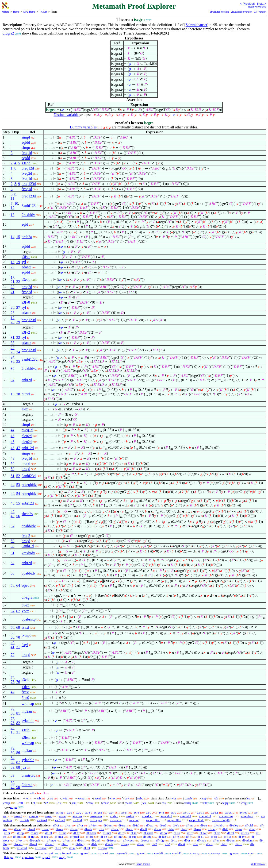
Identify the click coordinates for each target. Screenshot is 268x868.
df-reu (74, 829)
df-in (171, 829)
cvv (127, 798)
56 (18, 516)
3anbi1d (28, 546)
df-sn (252, 829)
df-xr (65, 844)
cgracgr (195, 853)
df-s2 (72, 848)
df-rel (231, 833)
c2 (46, 803)
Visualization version (241, 12)
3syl (25, 645)
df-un (157, 829)
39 (12, 783)
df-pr (7, 833)
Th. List (43, 12)
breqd (26, 464)
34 (18, 352)
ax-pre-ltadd (197, 820)
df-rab (88, 829)
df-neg (125, 844)
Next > (262, 4)
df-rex (59, 829)
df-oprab (35, 840)
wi (28, 798)
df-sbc (115, 829)
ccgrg (225, 803)
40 (12, 643)
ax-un (62, 816)
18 (12, 262)
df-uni (34, 833)
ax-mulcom (226, 816)
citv (205, 803)
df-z (196, 844)
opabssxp (29, 619)
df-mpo (51, 840)
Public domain (143, 864)
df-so (177, 833)
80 (12, 713)
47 (18, 448)
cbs (163, 803)
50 (12, 464)
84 (12, 758)
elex (25, 409)
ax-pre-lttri (153, 820)
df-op (20, 833)
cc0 (21, 803)
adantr (26, 267)
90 (18, 787)
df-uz (209, 844)
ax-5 (124, 812)
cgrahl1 (159, 853)
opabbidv (29, 526)
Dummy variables (83, 127)
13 (12, 215)
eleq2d (27, 436)
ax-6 (136, 812)
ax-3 (87, 812)
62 (12, 563)
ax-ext (229, 812)
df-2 (154, 844)
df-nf (163, 825)
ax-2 (78, 812)
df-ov (19, 840)
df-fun (162, 837)
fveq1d (27, 153)
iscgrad (67, 853)
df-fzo (238, 844)
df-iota (147, 837)
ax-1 (70, 812)
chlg (244, 803)
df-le (94, 844)
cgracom (234, 853)
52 (18, 476)
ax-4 (112, 812)
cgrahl (46, 857)
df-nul (212, 829)
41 (12, 647)
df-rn (31, 837)
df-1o (174, 840)
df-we (203, 833)
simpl (26, 137)
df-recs (145, 840)
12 (12, 208)
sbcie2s (27, 514)
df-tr (121, 833)
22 (18, 282)
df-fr (190, 833)
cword (129, 803)
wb (39, 798)
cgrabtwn (28, 857)
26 (12, 307)
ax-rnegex (96, 820)
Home (16, 12)
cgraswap (214, 853)
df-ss (184, 829)
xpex (25, 611)
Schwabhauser (196, 25)
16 (12, 394)
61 (12, 553)
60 (12, 546)
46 (12, 448)
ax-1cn (114, 816)
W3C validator (258, 864)
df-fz (224, 844)
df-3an (107, 825)
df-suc (132, 837)
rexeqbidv (29, 485)
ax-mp (60, 812)
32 (18, 338)
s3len (26, 687)
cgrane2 (103, 853)
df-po (163, 833)
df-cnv (245, 833)
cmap (7, 803)
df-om (67, 840)
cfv (216, 798)
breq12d (28, 168)
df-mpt (107, 833)
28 (12, 313)
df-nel (31, 829)
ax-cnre (134, 820)
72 (12, 655)
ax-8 (161, 812)
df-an (68, 825)
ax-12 (214, 812)
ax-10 (187, 812)
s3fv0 (26, 302)
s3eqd (26, 163)
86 (18, 753)
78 (12, 723)
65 (12, 633)
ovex (25, 605)
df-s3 (87, 848)
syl (24, 262)
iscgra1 (49, 853)
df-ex (149, 825)
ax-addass (247, 816)
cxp (204, 798)
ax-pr (48, 816)
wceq (81, 798)
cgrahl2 (177, 853)
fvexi (25, 692)
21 (12, 282)
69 (18, 627)
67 (12, 611)
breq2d (27, 287)
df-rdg (160, 840)
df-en (216, 840)
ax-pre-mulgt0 (221, 820)
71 (18, 647)
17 (12, 277)
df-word (22, 848)
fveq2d (27, 173)
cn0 (74, 803)
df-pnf (33, 844)
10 (16, 203)
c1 (34, 803)
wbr (174, 798)
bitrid (26, 394)
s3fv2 (26, 332)
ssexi (25, 627)
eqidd (26, 142)
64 (18, 585)
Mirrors (6, 12)
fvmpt (26, 635)
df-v (102, 829)
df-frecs (111, 840)
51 (12, 476)
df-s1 (58, 848)
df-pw (239, 829)
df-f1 (201, 837)
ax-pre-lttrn (174, 820)
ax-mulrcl (205, 816)
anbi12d (28, 448)
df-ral (45, 829)
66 (12, 637)
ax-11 (201, 812)
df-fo (214, 837)
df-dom (231, 840)
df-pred (74, 837)
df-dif (144, 829)
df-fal (136, 825)
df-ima (59, 837)
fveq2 (26, 536)
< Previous (247, 4)
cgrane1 (85, 853)
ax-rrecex (116, 820)
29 (18, 322)
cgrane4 (140, 853)
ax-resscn (96, 816)
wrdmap (28, 704)
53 (18, 485)
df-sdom (247, 840)
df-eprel (148, 833)
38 (18, 394)
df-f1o (228, 837)
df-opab (91, 833)
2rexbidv (28, 215)
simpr (26, 148)
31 (12, 338)
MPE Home (29, 12)
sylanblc (28, 721)
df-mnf (49, 844)
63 (12, 573)
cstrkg (188, 803)
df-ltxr (79, 844)
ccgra (13, 807)
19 (18, 262)
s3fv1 (26, 257)
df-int (48, 833)
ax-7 (149, 812)
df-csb (129, 829)
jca (24, 767)
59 (12, 541)
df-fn (176, 837)
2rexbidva (29, 368)
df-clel (249, 825)
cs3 (145, 803)
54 (18, 494)
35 (18, 361)
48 (12, 503)
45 (12, 436)
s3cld (26, 680)
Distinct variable (66, 115)
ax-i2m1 (42, 820)
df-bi (56, 825)
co (249, 798)
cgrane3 (122, 853)
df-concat (41, 848)
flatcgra (9, 857)
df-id (134, 833)
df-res (44, 837)
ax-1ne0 (60, 820)
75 (12, 682)
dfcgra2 (8, 33)
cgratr (252, 853)
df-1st (81, 840)
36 (12, 368)
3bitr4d (27, 785)
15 (18, 237)
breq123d (29, 184)
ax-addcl (147, 816)
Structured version (219, 12)
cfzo (90, 803)
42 (12, 512)
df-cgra (27, 597)
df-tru (122, 825)
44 (12, 430)
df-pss (197, 829)
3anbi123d (30, 206)
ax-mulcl (186, 816)
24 (12, 357)
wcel (98, 798)
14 (12, 237)
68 (12, 627)
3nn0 (25, 698)
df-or (80, 825)
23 (12, 287)
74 (12, 677)
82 (18, 723)
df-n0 (182, 844)
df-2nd (96, 840)
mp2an (27, 711)
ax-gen (98, 812)
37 (12, 380)
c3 (59, 803)
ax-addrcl (166, 816)
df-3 (168, 844)
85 (12, 762)
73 (12, 787)
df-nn (140, 844)
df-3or (93, 825)
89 (12, 775)
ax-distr (24, 820)
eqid (25, 224)
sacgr (62, 857)
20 (12, 267)
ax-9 (174, 812)
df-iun (63, 833)
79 (12, 709)
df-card (18, 844)
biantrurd (29, 775)
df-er (187, 840)
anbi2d (27, 380)
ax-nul (18, 816)
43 (12, 516)
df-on (104, 837)
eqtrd (25, 585)
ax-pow (34, 816)
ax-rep (243, 812)
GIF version (260, 12)
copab (188, 798)
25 (12, 322)
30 (12, 361)
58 (12, 585)
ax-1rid (77, 820)
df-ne (17, 829)
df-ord (90, 837)
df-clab (218, 825)
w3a (65, 798)
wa (52, 798)
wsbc (140, 798)
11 (12, 198)
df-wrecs (128, 840)
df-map (202, 840)
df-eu (204, 825)
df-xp (217, 833)
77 (12, 719)
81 (18, 713)
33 (12, 343)
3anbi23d (29, 476)
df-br (77, 833)
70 (18, 637)
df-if (225, 829)
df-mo (190, 825)
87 (18, 762)
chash (106, 803)
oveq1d (27, 430)
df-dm (17, 837)
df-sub (109, 844)
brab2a (27, 237)
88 (18, 767)
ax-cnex (77, 816)
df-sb (176, 825)
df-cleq (234, 825)
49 (12, 458)
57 (12, 526)
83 (12, 767)
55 (18, 503)
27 (18, 307)
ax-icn (130, 816)
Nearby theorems (257, 7)
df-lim (118, 837)
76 (18, 682)
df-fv (241, 837)
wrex (112, 798)
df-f (188, 837)
